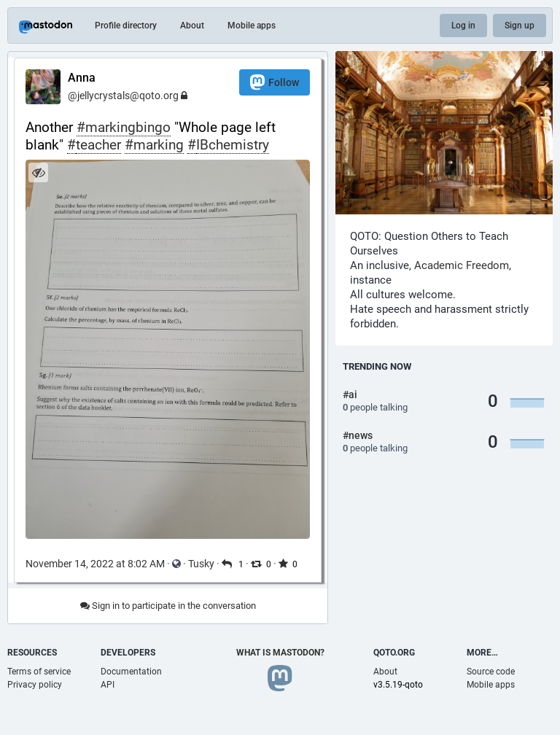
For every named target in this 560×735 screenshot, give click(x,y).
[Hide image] (38, 172)
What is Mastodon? (280, 653)
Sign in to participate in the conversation (168, 606)
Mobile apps (252, 26)
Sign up (520, 26)
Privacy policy (35, 685)
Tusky (201, 564)
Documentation (131, 672)
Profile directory (126, 26)
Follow (275, 82)
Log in (463, 26)
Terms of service (39, 672)
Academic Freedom (462, 265)
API (108, 685)
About (192, 26)
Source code (491, 672)
